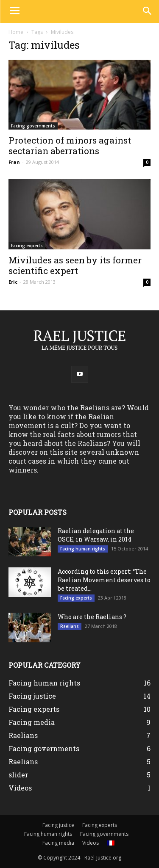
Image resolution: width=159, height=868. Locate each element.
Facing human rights (83, 549)
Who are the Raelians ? (92, 617)
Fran (14, 162)
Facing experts (27, 246)
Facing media (58, 843)
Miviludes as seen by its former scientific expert (75, 265)
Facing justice (58, 825)
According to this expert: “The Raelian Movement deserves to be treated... (104, 580)
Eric (13, 282)
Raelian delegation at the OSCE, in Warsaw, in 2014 (96, 535)
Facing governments (33, 126)
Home (16, 32)
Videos (91, 843)
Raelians (70, 626)
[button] (147, 12)
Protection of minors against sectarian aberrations (70, 145)
